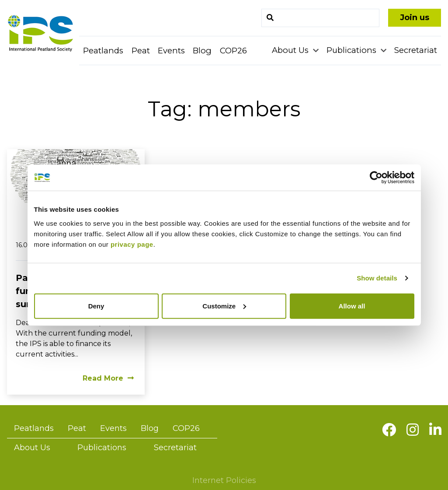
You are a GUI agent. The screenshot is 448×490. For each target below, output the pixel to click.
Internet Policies (224, 480)
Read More (108, 378)
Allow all (352, 306)
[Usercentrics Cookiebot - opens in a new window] (376, 178)
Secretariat (416, 50)
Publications (352, 50)
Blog (202, 51)
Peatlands (103, 51)
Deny (96, 306)
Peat (141, 51)
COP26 (233, 51)
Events (171, 51)
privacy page (132, 244)
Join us (415, 17)
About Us (291, 50)
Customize (224, 306)
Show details (377, 278)
